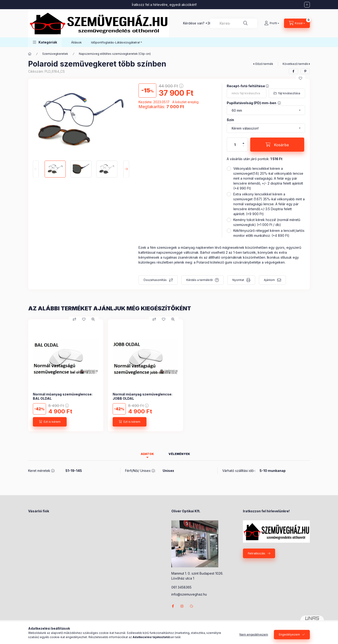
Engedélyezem (289, 634)
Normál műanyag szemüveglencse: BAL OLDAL (63, 396)
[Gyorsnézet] (93, 319)
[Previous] (36, 169)
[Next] (126, 169)
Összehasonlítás (155, 280)
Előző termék (264, 64)
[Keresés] (246, 23)
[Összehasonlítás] (74, 319)
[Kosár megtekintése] (297, 23)
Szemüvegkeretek (55, 54)
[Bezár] (307, 5)
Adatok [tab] (147, 454)
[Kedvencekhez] (300, 78)
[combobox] (234, 23)
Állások (76, 42)
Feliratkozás (257, 553)
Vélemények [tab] (179, 454)
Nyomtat (238, 280)
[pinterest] (305, 71)
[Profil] (272, 23)
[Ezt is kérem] (50, 422)
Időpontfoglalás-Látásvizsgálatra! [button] (115, 42)
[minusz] (243, 148)
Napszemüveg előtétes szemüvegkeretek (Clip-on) (115, 54)
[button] (45, 42)
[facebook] (293, 71)
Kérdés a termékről (200, 280)
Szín (230, 120)
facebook (173, 606)
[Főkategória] (30, 54)
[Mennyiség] (235, 145)
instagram (182, 606)
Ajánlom (269, 280)
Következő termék (295, 64)
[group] (169, 375)
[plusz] (243, 141)
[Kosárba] (277, 145)
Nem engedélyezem (254, 634)
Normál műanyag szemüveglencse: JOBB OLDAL (142, 396)
